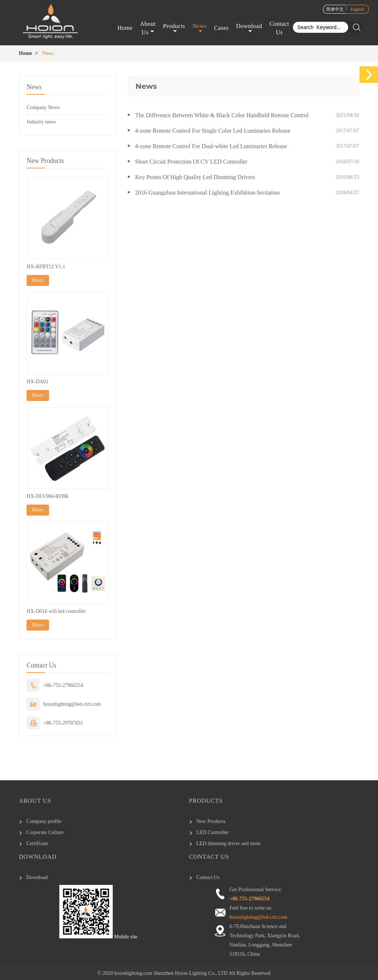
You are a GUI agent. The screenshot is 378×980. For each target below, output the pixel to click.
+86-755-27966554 (63, 685)
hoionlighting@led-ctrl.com (72, 704)
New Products (211, 821)
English (358, 9)
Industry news (41, 122)
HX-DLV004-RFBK (48, 496)
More (38, 280)
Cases (221, 28)
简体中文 (335, 9)
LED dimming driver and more (228, 843)
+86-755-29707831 (63, 723)
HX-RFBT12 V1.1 (46, 267)
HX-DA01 (37, 382)
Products (174, 29)
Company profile (44, 821)
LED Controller (213, 832)
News (200, 29)
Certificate (37, 843)
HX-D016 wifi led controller (56, 611)
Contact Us (279, 28)
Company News (43, 107)
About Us (148, 28)
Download (249, 29)
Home (125, 28)
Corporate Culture (45, 832)
